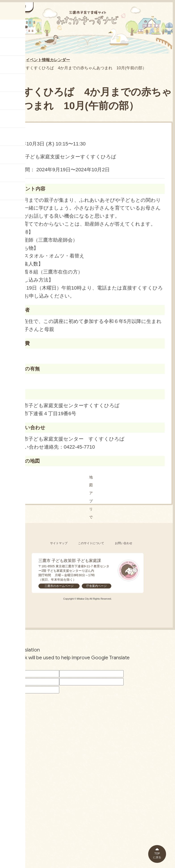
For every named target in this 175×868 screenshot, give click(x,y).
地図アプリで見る (89, 477)
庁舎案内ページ (96, 731)
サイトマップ (59, 688)
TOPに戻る (157, 855)
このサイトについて (91, 688)
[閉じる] (132, 533)
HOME (10, 60)
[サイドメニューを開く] (18, 7)
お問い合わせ (124, 688)
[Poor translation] (11, 811)
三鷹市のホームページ (59, 731)
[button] (89, 550)
